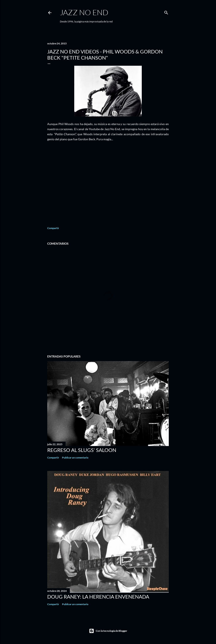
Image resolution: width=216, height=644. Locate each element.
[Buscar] (166, 12)
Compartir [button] (53, 228)
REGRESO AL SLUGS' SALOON (82, 450)
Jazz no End (84, 12)
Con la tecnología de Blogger (108, 631)
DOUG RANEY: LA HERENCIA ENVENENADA (98, 597)
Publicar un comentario (75, 458)
